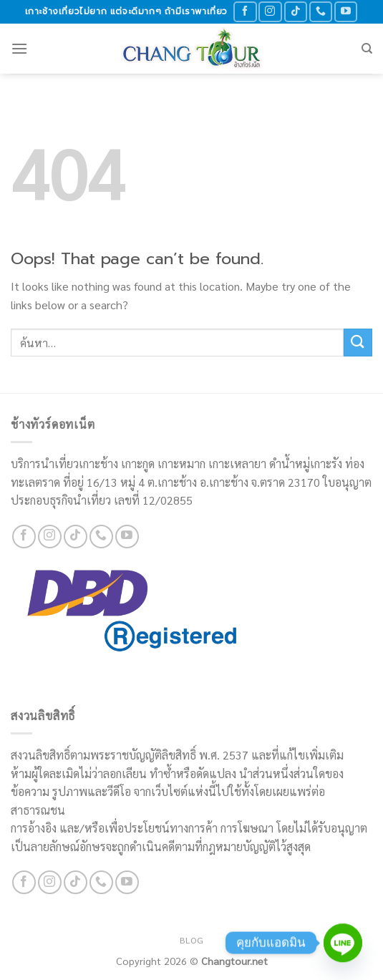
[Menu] (19, 48)
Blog (191, 940)
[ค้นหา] (367, 49)
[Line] (343, 943)
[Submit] (358, 343)
